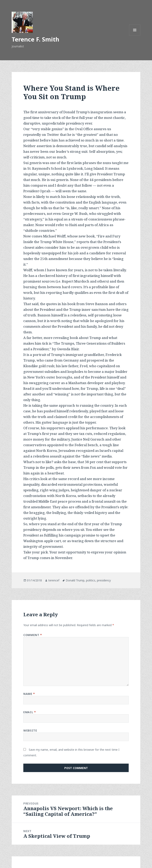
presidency (104, 580)
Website (30, 730)
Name (29, 694)
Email (30, 712)
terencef (54, 580)
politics (91, 580)
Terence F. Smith (35, 39)
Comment (33, 635)
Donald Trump (75, 580)
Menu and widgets (135, 36)
